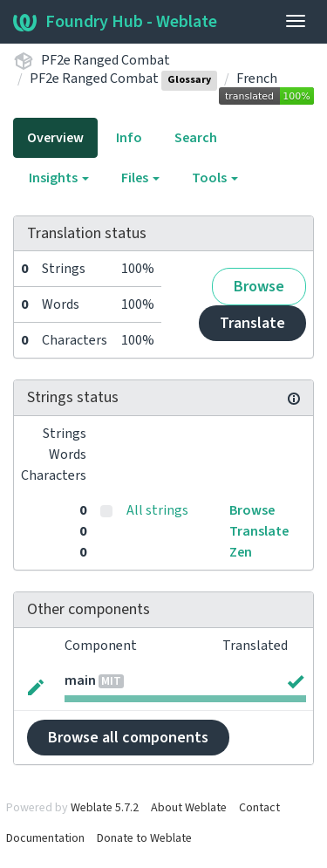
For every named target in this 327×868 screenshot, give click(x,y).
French (257, 79)
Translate (252, 323)
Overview (55, 138)
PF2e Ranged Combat (106, 60)
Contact (259, 808)
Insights (59, 178)
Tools (215, 178)
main (80, 680)
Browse (259, 287)
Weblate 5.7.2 (105, 808)
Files (140, 178)
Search (196, 138)
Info (129, 138)
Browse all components (128, 738)
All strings (157, 510)
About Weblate (189, 808)
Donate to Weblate (144, 838)
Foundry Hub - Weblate (115, 22)
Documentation (45, 838)
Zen (241, 552)
